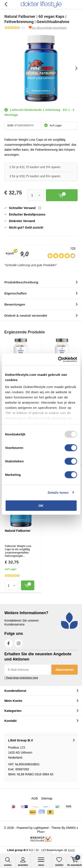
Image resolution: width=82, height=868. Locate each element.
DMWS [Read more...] (71, 828)
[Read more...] (41, 4)
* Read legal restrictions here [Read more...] (21, 678)
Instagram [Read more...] (19, 642)
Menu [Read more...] (41, 862)
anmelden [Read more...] (23, 862)
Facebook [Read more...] (9, 642)
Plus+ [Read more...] (41, 832)
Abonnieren (64, 670)
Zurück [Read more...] (6, 4)
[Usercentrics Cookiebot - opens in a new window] (58, 359)
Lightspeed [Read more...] (41, 828)
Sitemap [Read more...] (47, 798)
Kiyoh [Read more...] (71, 850)
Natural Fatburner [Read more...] (18, 531)
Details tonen (58, 492)
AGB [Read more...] (35, 798)
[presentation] (73, 68)
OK (41, 506)
